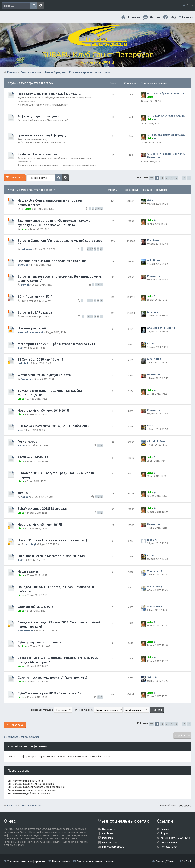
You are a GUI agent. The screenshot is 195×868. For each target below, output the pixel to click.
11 (95, 316)
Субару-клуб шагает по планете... (43, 642)
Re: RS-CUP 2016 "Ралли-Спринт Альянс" (167, 116)
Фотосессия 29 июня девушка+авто (44, 375)
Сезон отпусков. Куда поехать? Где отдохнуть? (53, 678)
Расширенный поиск (41, 6)
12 (98, 316)
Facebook (108, 833)
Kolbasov (26, 249)
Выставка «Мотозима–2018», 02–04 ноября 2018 (53, 426)
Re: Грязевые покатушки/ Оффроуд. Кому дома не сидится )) (167, 135)
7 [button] (184, 178)
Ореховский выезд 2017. (36, 607)
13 (101, 316)
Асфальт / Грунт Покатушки (38, 116)
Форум (165, 833)
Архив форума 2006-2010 (175, 838)
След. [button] (189, 178)
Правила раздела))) (32, 328)
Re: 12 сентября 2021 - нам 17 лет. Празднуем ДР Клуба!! (167, 93)
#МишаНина (26, 630)
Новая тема (16, 178)
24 (98, 249)
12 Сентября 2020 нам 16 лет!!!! (41, 359)
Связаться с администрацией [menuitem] (95, 861)
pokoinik (23, 363)
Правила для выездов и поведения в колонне (52, 261)
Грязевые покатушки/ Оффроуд (42, 135)
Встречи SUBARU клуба (35, 312)
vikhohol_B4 (155, 441)
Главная (134, 17)
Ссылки (188, 17)
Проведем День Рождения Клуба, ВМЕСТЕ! (50, 94)
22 (92, 249)
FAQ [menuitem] (173, 17)
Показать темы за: (52, 710)
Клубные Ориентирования (37, 154)
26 (101, 301)
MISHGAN (153, 359)
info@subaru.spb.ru (113, 847)
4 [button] (172, 178)
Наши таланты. (29, 571)
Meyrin (151, 312)
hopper (25, 497)
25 (101, 249)
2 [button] (162, 178)
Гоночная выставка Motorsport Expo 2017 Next (52, 556)
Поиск (34, 6)
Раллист (152, 157)
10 (92, 316)
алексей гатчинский (31, 332)
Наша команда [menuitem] (61, 861)
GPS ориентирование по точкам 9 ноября (167, 154)
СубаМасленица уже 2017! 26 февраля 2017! (50, 693)
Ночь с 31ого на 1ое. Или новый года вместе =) (52, 540)
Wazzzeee (154, 571)
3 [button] (167, 178)
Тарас (21, 445)
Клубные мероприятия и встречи (31, 83)
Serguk (25, 285)
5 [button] (176, 178)
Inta (20, 348)
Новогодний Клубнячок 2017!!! (40, 525)
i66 (149, 200)
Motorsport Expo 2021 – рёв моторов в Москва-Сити (56, 344)
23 (95, 249)
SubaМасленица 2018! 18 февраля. (43, 509)
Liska (150, 97)
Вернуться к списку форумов (23, 737)
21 (88, 249)
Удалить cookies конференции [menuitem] (26, 861)
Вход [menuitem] (190, 5)
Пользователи (169, 842)
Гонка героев (27, 442)
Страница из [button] (151, 178)
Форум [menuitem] (155, 17)
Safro (151, 677)
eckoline (23, 265)
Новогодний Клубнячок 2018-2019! (43, 410)
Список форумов (31, 806)
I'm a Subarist (110, 842)
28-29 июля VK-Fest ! (33, 457)
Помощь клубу (169, 847)
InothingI (30, 544)
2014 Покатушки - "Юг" (35, 296)
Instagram (108, 838)
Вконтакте (109, 829)
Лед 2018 (25, 493)
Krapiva (152, 240)
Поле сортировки (98, 710)
